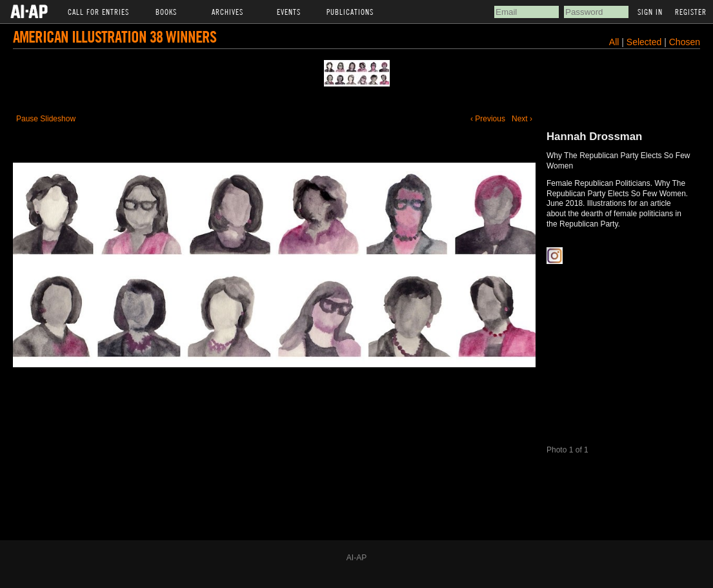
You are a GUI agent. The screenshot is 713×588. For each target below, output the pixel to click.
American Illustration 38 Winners (115, 36)
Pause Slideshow (46, 119)
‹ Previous (488, 119)
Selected (645, 42)
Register (691, 12)
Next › (522, 119)
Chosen (685, 42)
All (614, 42)
